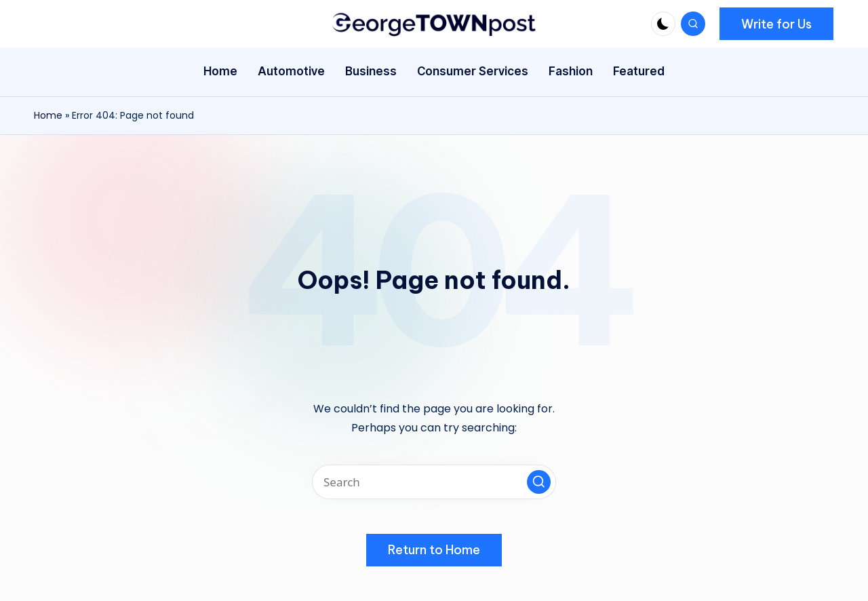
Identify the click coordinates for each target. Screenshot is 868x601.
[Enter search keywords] (434, 482)
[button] (776, 24)
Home (48, 115)
